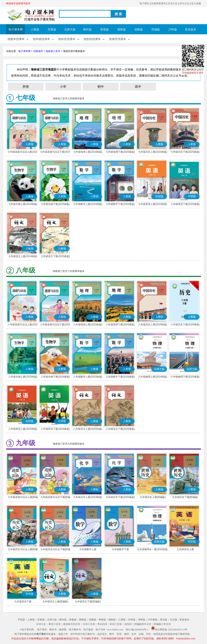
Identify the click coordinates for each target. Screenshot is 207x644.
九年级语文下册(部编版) (88, 602)
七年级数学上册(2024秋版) (88, 204)
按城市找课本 (118, 39)
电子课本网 (16, 30)
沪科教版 (153, 620)
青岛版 (164, 620)
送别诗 (128, 624)
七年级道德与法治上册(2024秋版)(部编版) (23, 152)
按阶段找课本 (92, 39)
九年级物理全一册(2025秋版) (153, 549)
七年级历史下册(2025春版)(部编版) (185, 152)
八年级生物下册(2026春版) (55, 377)
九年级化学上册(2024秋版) (88, 497)
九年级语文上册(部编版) (55, 602)
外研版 (132, 620)
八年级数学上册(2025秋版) (88, 377)
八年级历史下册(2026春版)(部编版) (185, 325)
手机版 (21, 620)
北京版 (174, 620)
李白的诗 (102, 624)
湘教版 (112, 620)
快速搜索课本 (158, 3)
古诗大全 (172, 3)
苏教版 (52, 30)
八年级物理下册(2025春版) (185, 377)
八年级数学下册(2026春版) (120, 377)
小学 (63, 87)
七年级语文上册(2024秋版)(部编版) (23, 257)
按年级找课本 (41, 39)
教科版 (87, 30)
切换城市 (38, 51)
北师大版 (70, 30)
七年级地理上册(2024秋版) (88, 152)
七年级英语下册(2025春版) (185, 204)
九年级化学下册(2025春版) (120, 497)
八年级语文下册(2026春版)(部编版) (120, 429)
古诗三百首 (89, 624)
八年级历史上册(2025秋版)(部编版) (153, 325)
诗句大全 (184, 3)
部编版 (156, 30)
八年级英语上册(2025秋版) (23, 429)
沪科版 (173, 30)
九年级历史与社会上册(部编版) (23, 550)
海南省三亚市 (53, 51)
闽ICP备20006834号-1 (137, 630)
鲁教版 (105, 30)
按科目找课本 (67, 39)
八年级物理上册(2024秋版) (153, 377)
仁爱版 (122, 620)
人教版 (35, 30)
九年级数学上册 (88, 549)
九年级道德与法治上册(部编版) (23, 498)
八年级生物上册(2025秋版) (23, 377)
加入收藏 (196, 3)
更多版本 (191, 30)
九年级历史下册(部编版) (185, 497)
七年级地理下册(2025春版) (120, 152)
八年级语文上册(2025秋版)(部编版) (88, 429)
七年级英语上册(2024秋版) (153, 204)
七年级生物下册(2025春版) (55, 204)
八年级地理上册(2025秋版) (88, 325)
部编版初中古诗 (143, 624)
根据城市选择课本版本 (18, 3)
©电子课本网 (27, 630)
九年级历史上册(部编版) (153, 497)
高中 (138, 87)
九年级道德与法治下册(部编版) (55, 498)
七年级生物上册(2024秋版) (23, 204)
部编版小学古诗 (162, 624)
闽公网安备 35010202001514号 (169, 630)
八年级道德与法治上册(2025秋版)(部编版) (23, 325)
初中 (101, 87)
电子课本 (144, 3)
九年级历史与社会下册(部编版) (55, 550)
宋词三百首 (116, 624)
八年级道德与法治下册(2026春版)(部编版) (55, 325)
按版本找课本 (16, 39)
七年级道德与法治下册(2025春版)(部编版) (55, 152)
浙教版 (139, 30)
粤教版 (102, 620)
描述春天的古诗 (72, 624)
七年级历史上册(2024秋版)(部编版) (153, 152)
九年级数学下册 (120, 549)
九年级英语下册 (23, 602)
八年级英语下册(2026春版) (55, 429)
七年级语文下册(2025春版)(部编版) (55, 257)
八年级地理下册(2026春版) (120, 325)
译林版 (142, 620)
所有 (26, 87)
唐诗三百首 (55, 624)
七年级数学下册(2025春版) (120, 204)
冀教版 (122, 30)
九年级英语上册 (185, 549)
